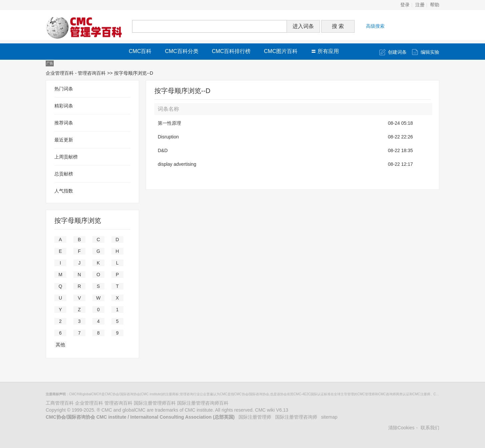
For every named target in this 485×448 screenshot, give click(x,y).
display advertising (177, 164)
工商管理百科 (60, 403)
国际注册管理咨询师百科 (203, 403)
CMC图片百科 (281, 51)
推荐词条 (64, 123)
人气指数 (64, 191)
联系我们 (430, 428)
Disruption (168, 137)
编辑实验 (430, 52)
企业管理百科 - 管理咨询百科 (76, 73)
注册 (420, 5)
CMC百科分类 (181, 51)
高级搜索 (375, 26)
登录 (405, 5)
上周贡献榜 (66, 157)
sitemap (329, 417)
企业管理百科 (89, 403)
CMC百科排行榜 (231, 51)
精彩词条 (64, 106)
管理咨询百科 (118, 403)
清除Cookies (401, 428)
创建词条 (397, 52)
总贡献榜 (64, 174)
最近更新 (64, 140)
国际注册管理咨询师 (296, 417)
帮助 (435, 5)
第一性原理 (169, 123)
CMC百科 (140, 51)
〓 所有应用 (325, 51)
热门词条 (64, 89)
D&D (163, 150)
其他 (60, 345)
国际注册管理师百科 (155, 403)
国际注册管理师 (255, 417)
